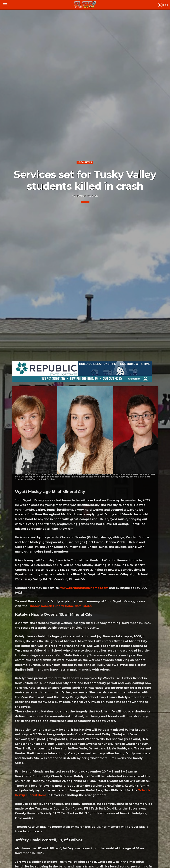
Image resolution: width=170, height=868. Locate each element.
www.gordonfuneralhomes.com (84, 588)
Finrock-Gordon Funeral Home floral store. (60, 606)
